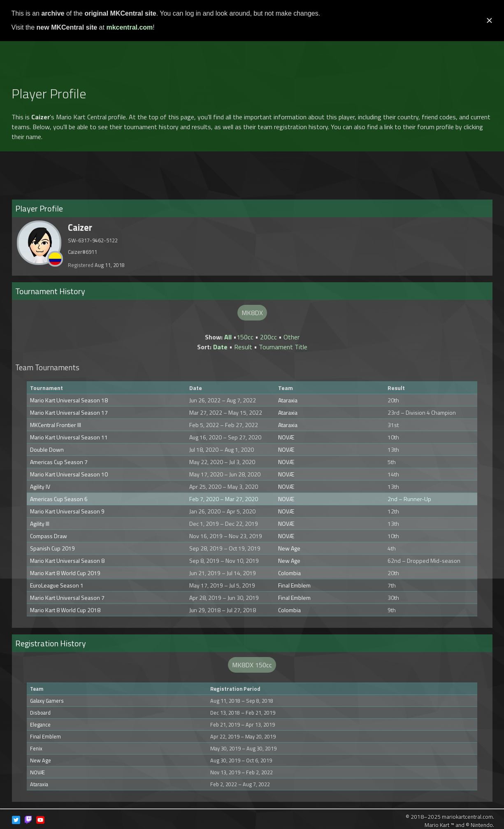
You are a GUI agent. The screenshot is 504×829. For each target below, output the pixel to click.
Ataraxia (288, 400)
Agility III (40, 524)
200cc (268, 337)
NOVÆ (286, 437)
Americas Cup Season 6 (59, 499)
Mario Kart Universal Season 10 (69, 474)
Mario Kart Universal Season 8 (67, 561)
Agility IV (40, 486)
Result (243, 347)
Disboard (40, 713)
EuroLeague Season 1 (57, 585)
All (228, 337)
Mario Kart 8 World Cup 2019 (65, 573)
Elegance (40, 725)
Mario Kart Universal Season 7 (67, 598)
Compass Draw (49, 536)
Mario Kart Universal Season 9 (67, 511)
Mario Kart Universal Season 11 (69, 437)
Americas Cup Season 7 (59, 462)
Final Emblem (294, 585)
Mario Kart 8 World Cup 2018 (65, 610)
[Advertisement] (252, 59)
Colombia (289, 573)
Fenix (36, 748)
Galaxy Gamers (47, 701)
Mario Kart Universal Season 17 (69, 412)
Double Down (47, 449)
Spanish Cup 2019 (52, 548)
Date (220, 347)
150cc (245, 337)
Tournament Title (283, 347)
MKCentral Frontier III (56, 425)
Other (291, 337)
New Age (289, 548)
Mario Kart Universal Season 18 (69, 400)
